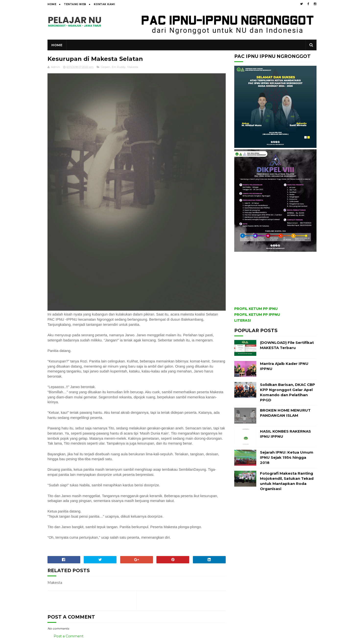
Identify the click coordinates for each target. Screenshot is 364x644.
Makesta (133, 67)
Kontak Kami (104, 4)
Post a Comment (69, 636)
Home (52, 4)
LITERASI (243, 320)
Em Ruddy (119, 67)
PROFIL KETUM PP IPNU (256, 309)
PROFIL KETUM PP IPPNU (257, 315)
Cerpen (106, 67)
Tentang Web (75, 4)
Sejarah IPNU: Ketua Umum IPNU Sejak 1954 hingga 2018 (287, 457)
